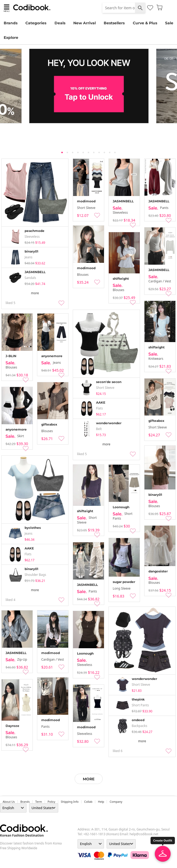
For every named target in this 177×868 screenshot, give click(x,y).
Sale (169, 23)
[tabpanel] (89, 86)
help (101, 802)
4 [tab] (78, 152)
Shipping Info (70, 802)
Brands (11, 23)
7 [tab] (94, 152)
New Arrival (85, 23)
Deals (60, 23)
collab (88, 802)
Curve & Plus (145, 23)
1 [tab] (62, 152)
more (35, 293)
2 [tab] (67, 152)
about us (9, 802)
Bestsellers (114, 23)
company (116, 802)
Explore (11, 38)
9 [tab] (105, 152)
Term (39, 802)
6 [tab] (89, 152)
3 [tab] (73, 152)
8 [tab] (99, 152)
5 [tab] (83, 152)
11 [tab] (115, 152)
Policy (51, 802)
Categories (36, 23)
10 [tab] (110, 152)
